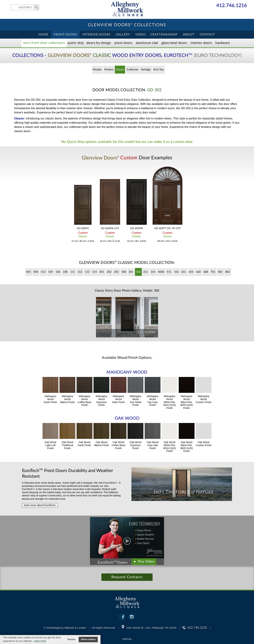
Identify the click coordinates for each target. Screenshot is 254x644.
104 (51, 272)
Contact (207, 34)
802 (228, 272)
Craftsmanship (164, 34)
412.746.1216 (232, 6)
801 (220, 272)
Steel (174, 43)
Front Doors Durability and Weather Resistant (67, 473)
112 (80, 272)
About (189, 34)
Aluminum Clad (147, 43)
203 (116, 272)
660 (198, 272)
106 (58, 272)
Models (97, 70)
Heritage (146, 70)
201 (102, 272)
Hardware (223, 43)
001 (29, 272)
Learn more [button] (40, 641)
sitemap (127, 639)
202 (109, 272)
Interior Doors (96, 34)
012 (43, 272)
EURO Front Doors (44, 43)
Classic (120, 70)
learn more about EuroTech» (40, 505)
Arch (158, 70)
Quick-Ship (76, 43)
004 (36, 272)
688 (206, 272)
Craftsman (132, 70)
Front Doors (65, 34)
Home (43, 34)
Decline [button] (72, 639)
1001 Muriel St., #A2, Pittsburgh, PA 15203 (151, 628)
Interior (201, 43)
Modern (109, 70)
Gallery (123, 34)
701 (213, 272)
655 (191, 272)
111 (73, 272)
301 (131, 272)
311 (146, 272)
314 (153, 272)
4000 (161, 272)
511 (169, 272)
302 (138, 272)
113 (87, 272)
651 (184, 272)
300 (124, 272)
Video (140, 34)
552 (176, 272)
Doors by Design (99, 43)
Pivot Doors (123, 43)
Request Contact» (127, 577)
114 (94, 272)
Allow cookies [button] (88, 639)
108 (65, 272)
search (25, 7)
